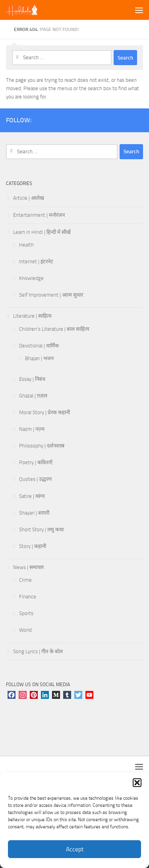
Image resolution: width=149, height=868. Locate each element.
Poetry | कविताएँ (36, 462)
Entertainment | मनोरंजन (39, 215)
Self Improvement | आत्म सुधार (51, 295)
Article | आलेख (29, 198)
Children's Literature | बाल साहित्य (54, 329)
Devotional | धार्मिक (39, 346)
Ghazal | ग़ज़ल (33, 396)
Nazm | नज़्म (32, 429)
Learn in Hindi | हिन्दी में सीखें (42, 232)
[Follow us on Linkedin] (138, 119)
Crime (25, 580)
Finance (28, 597)
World (25, 630)
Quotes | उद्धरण (36, 479)
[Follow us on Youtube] (87, 119)
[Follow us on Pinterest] (100, 119)
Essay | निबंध (32, 379)
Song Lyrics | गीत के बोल (38, 651)
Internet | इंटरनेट (36, 261)
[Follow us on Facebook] (62, 119)
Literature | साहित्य (32, 316)
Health (26, 245)
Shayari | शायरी (34, 513)
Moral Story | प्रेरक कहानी (45, 412)
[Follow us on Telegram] (126, 119)
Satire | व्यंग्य (32, 496)
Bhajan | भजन (39, 358)
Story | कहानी (33, 546)
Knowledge (31, 278)
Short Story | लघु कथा (41, 529)
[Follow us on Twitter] (75, 119)
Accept (75, 849)
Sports (26, 613)
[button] (137, 783)
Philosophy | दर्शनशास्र (42, 446)
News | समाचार (28, 567)
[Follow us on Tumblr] (113, 119)
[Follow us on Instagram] (49, 119)
